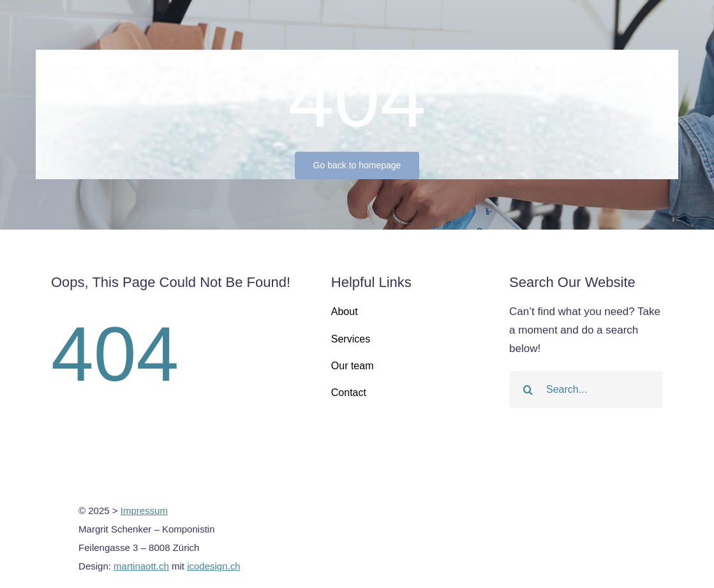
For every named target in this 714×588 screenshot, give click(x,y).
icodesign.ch (213, 566)
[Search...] (586, 390)
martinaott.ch (141, 566)
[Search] (528, 390)
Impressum (144, 511)
